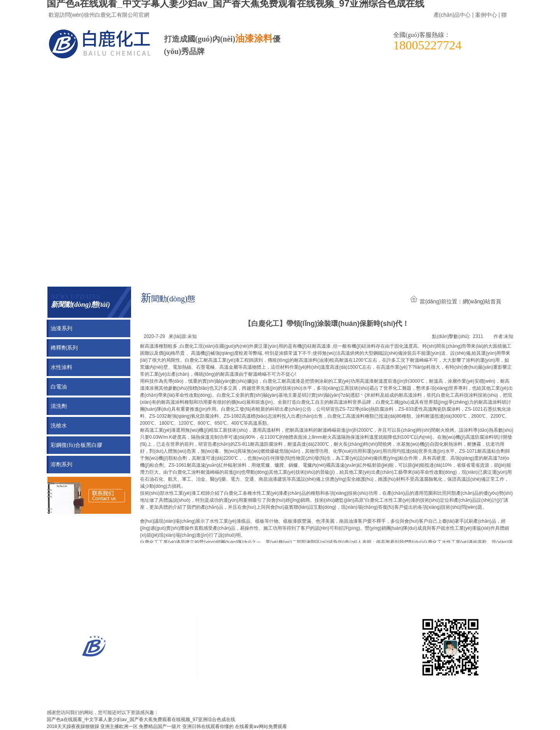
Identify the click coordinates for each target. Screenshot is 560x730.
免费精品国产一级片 (160, 726)
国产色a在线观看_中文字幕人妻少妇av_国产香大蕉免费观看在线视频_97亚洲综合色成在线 (141, 719)
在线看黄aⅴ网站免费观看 (261, 726)
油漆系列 (61, 328)
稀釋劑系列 (64, 348)
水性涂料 (61, 367)
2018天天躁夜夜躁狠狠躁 (73, 726)
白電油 (59, 387)
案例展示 (88, 76)
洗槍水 (59, 426)
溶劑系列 (61, 465)
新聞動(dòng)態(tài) (164, 76)
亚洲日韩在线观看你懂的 (208, 726)
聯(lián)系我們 (241, 76)
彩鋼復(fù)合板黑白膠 (76, 445)
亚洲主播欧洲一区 (119, 726)
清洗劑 (59, 406)
